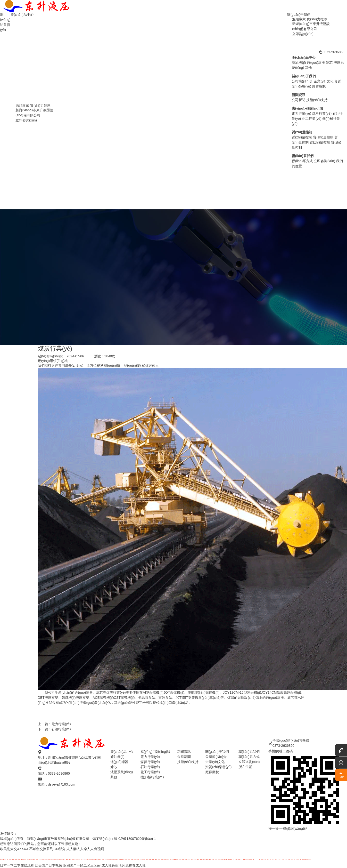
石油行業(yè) (61, 729)
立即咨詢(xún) (249, 762)
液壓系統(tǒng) (122, 772)
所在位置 (245, 767)
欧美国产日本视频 (49, 865)
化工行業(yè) (150, 772)
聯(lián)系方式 (249, 757)
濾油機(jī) (68, 201)
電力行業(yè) (61, 724)
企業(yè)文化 (215, 762)
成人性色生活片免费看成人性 (124, 865)
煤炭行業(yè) (150, 762)
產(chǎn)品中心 (22, 15)
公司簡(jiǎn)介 (216, 757)
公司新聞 (184, 757)
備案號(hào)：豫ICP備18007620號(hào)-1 (124, 839)
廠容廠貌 (212, 772)
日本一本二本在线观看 (17, 865)
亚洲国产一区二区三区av (82, 865)
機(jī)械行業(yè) (152, 777)
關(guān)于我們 (299, 15)
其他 (114, 777)
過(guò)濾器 (313, 183)
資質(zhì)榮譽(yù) (218, 767)
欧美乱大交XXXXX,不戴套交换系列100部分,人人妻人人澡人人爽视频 (52, 849)
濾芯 (114, 767)
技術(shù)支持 (188, 762)
